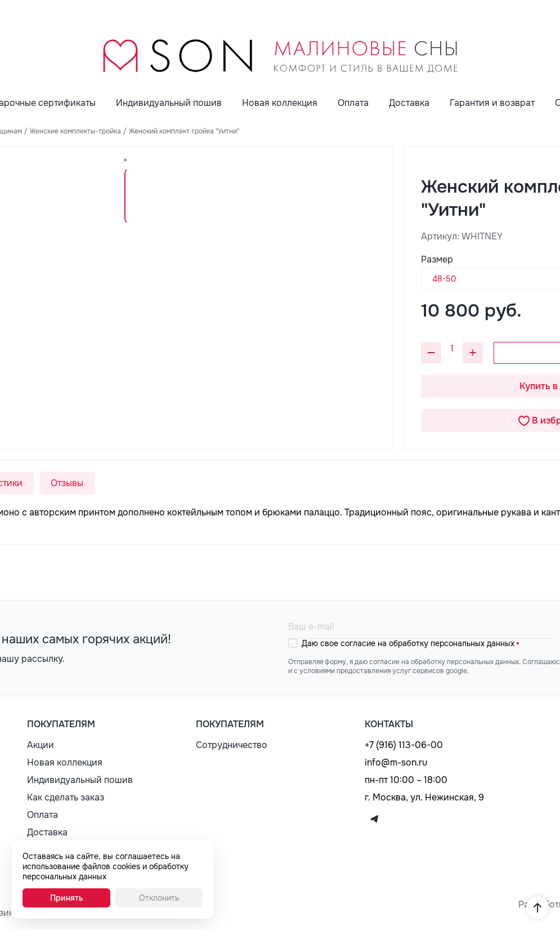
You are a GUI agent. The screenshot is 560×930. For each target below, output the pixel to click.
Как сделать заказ (66, 797)
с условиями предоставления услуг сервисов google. (381, 671)
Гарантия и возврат (492, 103)
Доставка (409, 103)
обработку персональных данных (452, 643)
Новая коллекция (280, 103)
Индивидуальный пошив (169, 103)
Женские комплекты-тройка (75, 131)
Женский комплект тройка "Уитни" (184, 131)
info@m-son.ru (396, 762)
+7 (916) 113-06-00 (404, 745)
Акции (41, 745)
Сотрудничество (232, 745)
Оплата (353, 103)
